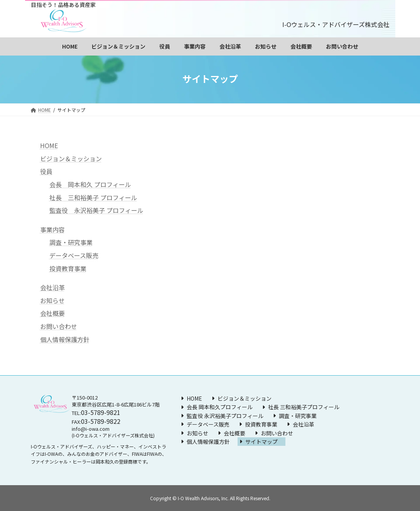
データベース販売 (74, 255)
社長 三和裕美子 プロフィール (93, 197)
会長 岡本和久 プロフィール (90, 184)
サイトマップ (261, 442)
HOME (49, 145)
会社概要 (52, 313)
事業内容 (52, 229)
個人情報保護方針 (65, 339)
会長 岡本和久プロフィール (220, 407)
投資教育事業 (68, 268)
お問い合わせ (59, 326)
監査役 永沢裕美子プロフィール (225, 416)
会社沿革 (52, 287)
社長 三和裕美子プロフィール (304, 407)
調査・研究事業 (71, 242)
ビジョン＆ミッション (71, 159)
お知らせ (52, 300)
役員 (46, 171)
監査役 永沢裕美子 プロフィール (96, 210)
